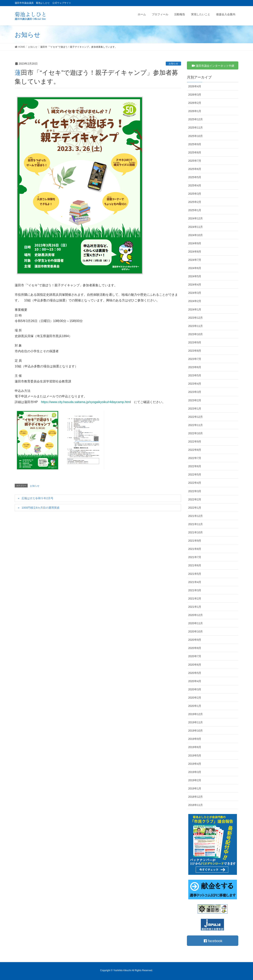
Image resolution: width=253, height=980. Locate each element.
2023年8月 (195, 351)
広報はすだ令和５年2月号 (37, 498)
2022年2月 (195, 499)
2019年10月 (196, 731)
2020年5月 (195, 673)
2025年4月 (195, 185)
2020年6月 (195, 665)
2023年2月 (195, 400)
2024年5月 (195, 276)
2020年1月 (195, 706)
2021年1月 (195, 607)
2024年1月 (195, 309)
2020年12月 (196, 615)
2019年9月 (195, 739)
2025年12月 (196, 119)
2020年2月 (195, 698)
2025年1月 (195, 210)
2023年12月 (196, 318)
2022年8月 (195, 450)
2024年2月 (195, 301)
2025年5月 (195, 177)
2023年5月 (195, 375)
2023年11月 (196, 326)
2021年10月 (196, 532)
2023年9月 (195, 342)
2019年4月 (195, 764)
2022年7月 (195, 458)
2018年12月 (196, 797)
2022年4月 (195, 483)
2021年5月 (195, 574)
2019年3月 (195, 772)
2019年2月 (195, 780)
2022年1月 (195, 508)
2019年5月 (195, 756)
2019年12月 (196, 714)
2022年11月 (196, 425)
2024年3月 (195, 293)
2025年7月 (195, 161)
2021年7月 (195, 557)
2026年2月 (195, 103)
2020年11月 (196, 623)
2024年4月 (195, 285)
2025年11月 (196, 128)
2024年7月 (195, 260)
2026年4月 (195, 86)
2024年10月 (196, 235)
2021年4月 (195, 582)
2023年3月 (195, 392)
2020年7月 (195, 656)
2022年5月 (195, 474)
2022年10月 (196, 433)
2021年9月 (195, 541)
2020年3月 (195, 689)
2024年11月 (196, 227)
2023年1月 (195, 409)
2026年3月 (195, 95)
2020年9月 (195, 640)
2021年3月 (195, 590)
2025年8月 (195, 152)
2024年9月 (195, 243)
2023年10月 (196, 334)
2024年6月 (195, 268)
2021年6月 (195, 565)
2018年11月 (196, 805)
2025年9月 (195, 144)
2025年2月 (195, 202)
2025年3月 (195, 194)
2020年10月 (196, 631)
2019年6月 (195, 747)
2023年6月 (195, 367)
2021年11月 (196, 524)
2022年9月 (195, 442)
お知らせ (173, 64)
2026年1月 (195, 111)
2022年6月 (195, 466)
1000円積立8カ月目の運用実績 (40, 508)
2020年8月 (195, 648)
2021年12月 (196, 516)
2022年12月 (196, 417)
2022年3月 (195, 491)
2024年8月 (195, 252)
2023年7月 (195, 359)
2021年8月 (195, 549)
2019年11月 (196, 722)
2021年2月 (195, 599)
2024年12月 (196, 218)
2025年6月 (195, 169)
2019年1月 (195, 788)
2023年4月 (195, 384)
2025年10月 (196, 136)
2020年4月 (195, 681)
